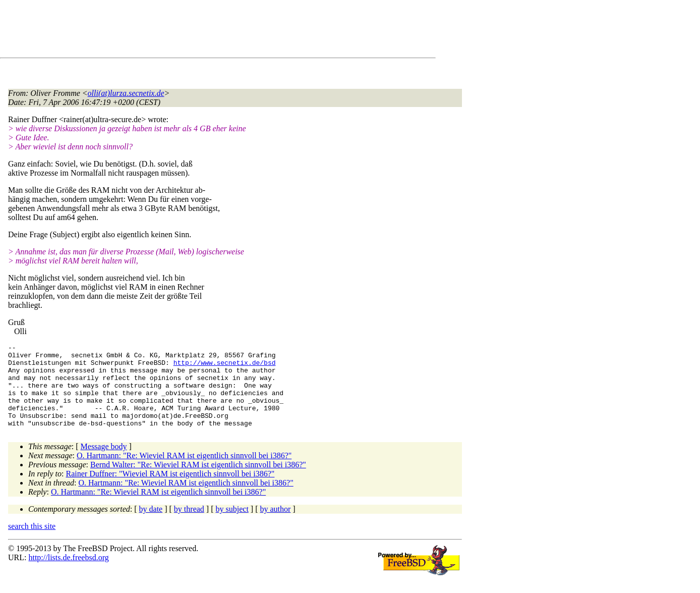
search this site (32, 543)
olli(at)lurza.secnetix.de (126, 93)
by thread (189, 526)
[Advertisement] (192, 31)
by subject (232, 526)
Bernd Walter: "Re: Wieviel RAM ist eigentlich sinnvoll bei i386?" (198, 481)
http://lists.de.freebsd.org (68, 574)
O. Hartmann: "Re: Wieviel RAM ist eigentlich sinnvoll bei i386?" (184, 472)
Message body (104, 463)
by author (275, 526)
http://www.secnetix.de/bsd (225, 367)
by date (151, 526)
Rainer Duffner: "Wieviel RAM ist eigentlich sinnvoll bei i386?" (170, 490)
